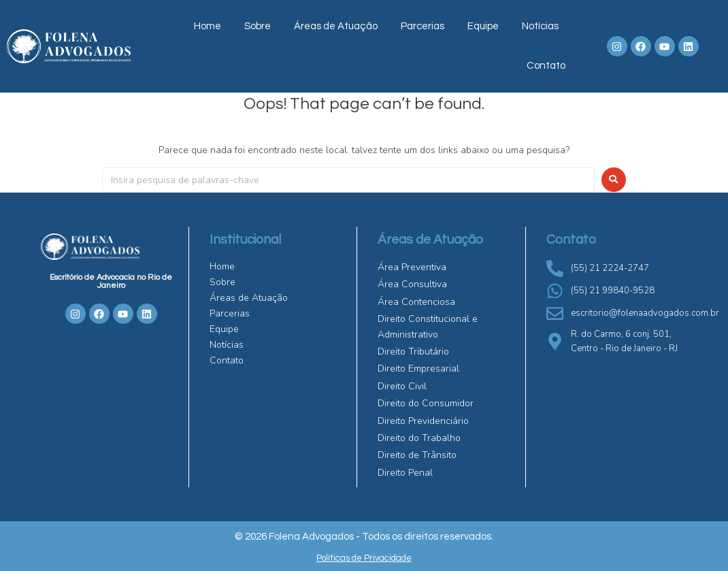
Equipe (483, 26)
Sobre (258, 26)
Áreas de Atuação (336, 26)
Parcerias (423, 26)
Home (208, 26)
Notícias (540, 26)
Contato (546, 66)
